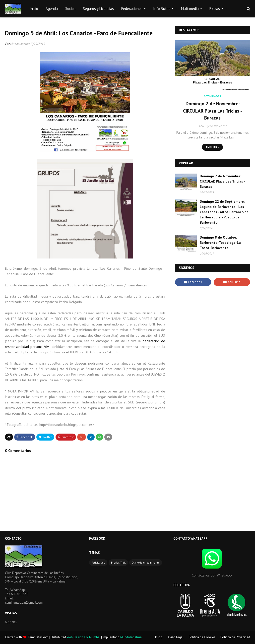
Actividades (98, 563)
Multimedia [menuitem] (190, 9)
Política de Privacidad (235, 637)
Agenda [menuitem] (52, 9)
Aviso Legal (176, 637)
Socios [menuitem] (70, 9)
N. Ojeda (207, 126)
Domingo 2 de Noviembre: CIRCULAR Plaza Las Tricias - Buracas (213, 111)
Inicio (159, 637)
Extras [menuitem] (215, 9)
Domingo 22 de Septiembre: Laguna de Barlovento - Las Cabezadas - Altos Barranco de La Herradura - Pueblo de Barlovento (224, 212)
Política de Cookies (202, 637)
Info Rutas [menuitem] (162, 9)
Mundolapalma (20, 44)
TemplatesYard (38, 637)
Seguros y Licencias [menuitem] (98, 9)
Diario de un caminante (146, 563)
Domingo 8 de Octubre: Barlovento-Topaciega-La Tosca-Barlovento (220, 243)
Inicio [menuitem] (34, 9)
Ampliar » (212, 147)
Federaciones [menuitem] (132, 9)
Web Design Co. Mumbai (84, 637)
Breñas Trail (118, 563)
